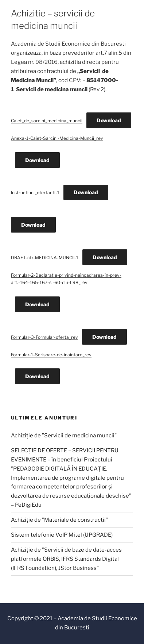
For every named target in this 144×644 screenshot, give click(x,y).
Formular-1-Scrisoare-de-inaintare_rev (51, 355)
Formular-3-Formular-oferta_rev (44, 337)
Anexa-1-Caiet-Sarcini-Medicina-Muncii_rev (57, 138)
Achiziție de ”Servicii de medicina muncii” (64, 436)
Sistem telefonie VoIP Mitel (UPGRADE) (62, 535)
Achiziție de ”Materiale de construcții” (59, 520)
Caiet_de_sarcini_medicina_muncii (47, 121)
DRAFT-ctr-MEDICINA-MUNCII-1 (45, 258)
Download (109, 120)
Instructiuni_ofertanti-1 (35, 193)
